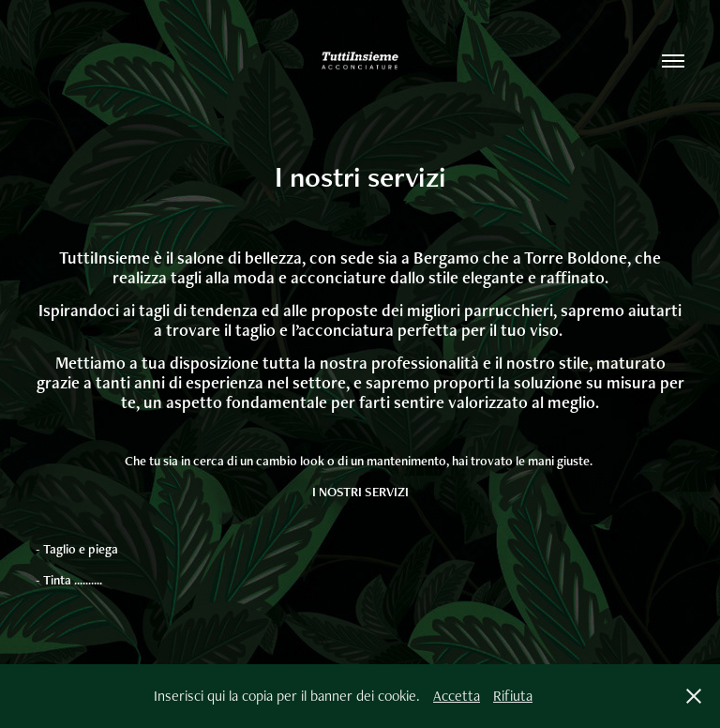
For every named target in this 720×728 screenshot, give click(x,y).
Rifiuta (513, 696)
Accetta (457, 696)
